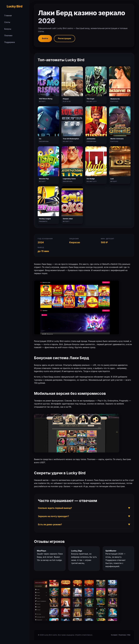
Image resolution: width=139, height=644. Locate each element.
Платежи (8, 36)
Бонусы (8, 29)
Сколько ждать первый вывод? (84, 508)
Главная (8, 16)
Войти (45, 38)
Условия (114, 635)
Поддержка (10, 42)
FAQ (129, 635)
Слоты (7, 22)
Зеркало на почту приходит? (84, 516)
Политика (122, 635)
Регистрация (65, 38)
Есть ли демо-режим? (84, 525)
